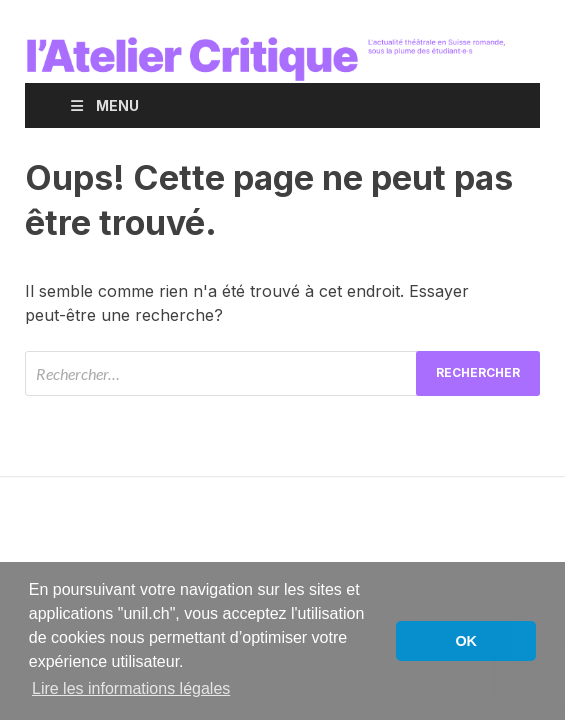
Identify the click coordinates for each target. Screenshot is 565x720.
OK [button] (466, 641)
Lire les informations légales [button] (131, 688)
